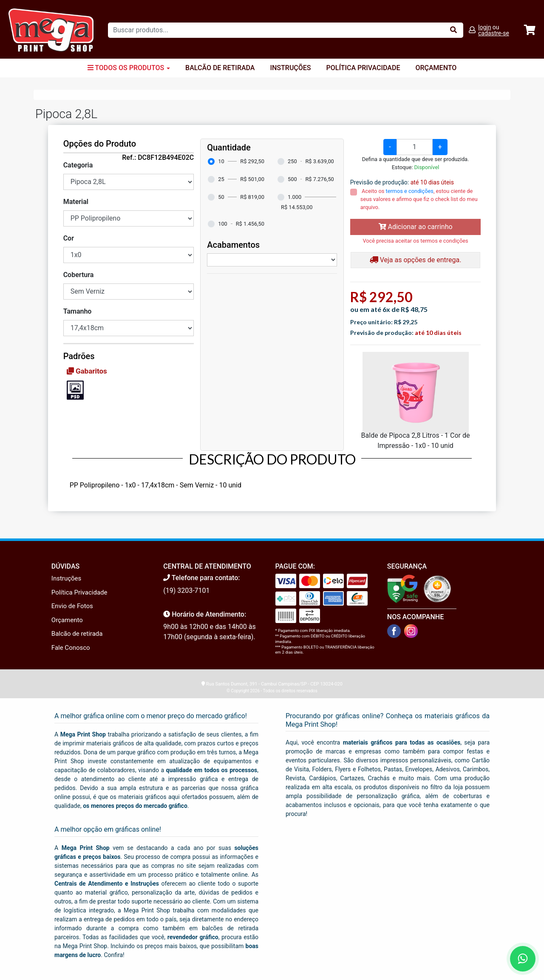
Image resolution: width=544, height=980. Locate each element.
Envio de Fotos (72, 606)
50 (221, 197)
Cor (69, 238)
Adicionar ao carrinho (416, 227)
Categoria (78, 165)
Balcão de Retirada (220, 68)
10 (221, 161)
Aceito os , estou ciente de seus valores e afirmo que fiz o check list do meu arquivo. (419, 199)
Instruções (290, 68)
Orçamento (436, 68)
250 (292, 161)
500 (292, 179)
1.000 (295, 197)
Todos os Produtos (129, 68)
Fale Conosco (71, 648)
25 (221, 179)
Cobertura (79, 275)
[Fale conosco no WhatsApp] (523, 959)
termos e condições (410, 191)
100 (223, 224)
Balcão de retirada (77, 634)
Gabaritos (87, 371)
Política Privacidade (363, 68)
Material (76, 202)
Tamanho (78, 311)
